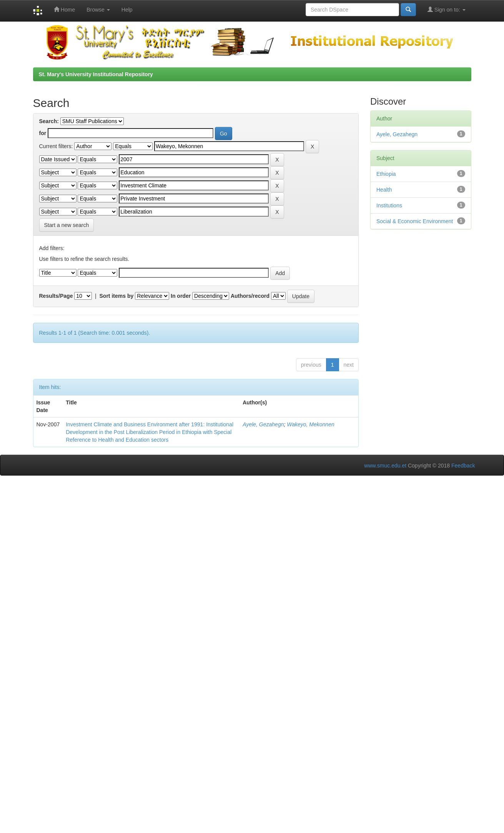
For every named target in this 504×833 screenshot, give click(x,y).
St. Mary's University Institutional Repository (96, 74)
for (43, 133)
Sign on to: (447, 9)
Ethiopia (386, 174)
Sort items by (117, 296)
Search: (49, 121)
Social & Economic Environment (415, 221)
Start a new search (67, 225)
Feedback (463, 466)
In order (181, 296)
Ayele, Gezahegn (263, 424)
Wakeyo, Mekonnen (310, 424)
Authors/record (250, 296)
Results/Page (56, 296)
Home (64, 9)
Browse (98, 10)
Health (384, 190)
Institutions (389, 205)
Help (127, 10)
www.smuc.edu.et (385, 466)
